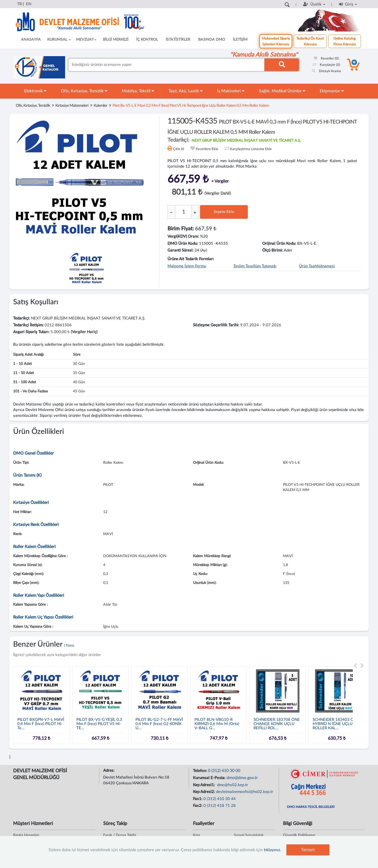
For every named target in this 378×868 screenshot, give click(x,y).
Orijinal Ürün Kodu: (279, 244)
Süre (77, 355)
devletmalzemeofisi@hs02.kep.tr (245, 792)
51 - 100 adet (25, 382)
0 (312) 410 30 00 (224, 771)
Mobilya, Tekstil (138, 91)
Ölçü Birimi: (273, 250)
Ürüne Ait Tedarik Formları (191, 259)
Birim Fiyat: (181, 229)
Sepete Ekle (224, 212)
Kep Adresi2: (204, 792)
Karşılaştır (326, 65)
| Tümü (69, 646)
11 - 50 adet (23, 373)
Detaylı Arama (326, 71)
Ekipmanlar (332, 91)
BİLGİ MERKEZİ (116, 40)
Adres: (109, 771)
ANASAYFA (31, 40)
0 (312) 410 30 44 (220, 799)
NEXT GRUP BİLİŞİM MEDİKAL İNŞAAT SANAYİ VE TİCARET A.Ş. (246, 141)
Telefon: (200, 771)
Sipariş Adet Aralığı (28, 355)
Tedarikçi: (22, 318)
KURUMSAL (59, 40)
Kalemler (101, 106)
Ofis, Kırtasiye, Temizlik (84, 91)
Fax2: (198, 806)
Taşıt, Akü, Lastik (186, 91)
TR (19, 4)
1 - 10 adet (22, 364)
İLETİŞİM (240, 40)
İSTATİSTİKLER (178, 40)
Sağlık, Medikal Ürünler (282, 91)
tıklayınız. (272, 850)
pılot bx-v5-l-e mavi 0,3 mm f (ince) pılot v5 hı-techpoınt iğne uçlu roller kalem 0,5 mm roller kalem (191, 106)
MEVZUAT (86, 40)
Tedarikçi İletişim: (28, 325)
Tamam (308, 850)
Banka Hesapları (26, 835)
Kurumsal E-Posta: (210, 778)
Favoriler (326, 59)
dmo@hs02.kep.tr (232, 785)
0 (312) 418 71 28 (220, 806)
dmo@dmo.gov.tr (242, 778)
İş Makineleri (231, 91)
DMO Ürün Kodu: (183, 244)
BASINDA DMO (212, 40)
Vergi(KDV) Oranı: (183, 236)
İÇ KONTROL (147, 40)
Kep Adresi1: (204, 785)
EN (29, 4)
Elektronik (35, 91)
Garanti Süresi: (180, 250)
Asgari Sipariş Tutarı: (31, 332)
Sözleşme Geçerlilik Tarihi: (216, 325)
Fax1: (198, 799)
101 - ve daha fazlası (30, 391)
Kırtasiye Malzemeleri (72, 106)
